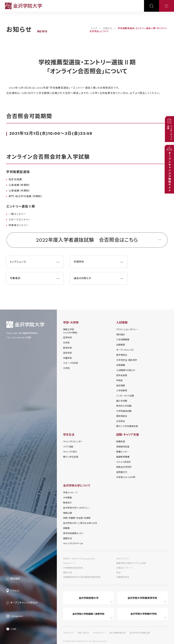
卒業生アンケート (124, 568)
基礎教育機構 (123, 457)
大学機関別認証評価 (73, 568)
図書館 (66, 528)
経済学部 (67, 338)
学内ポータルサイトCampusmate (79, 559)
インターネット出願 (125, 396)
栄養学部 (67, 358)
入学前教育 (122, 391)
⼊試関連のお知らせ (126, 370)
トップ (94, 28)
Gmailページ (69, 563)
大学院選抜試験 (124, 411)
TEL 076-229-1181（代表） (19, 338)
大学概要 (67, 498)
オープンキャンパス (125, 350)
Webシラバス (123, 559)
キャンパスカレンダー (73, 442)
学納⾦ (119, 380)
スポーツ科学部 (71, 363)
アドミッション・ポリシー (127, 329)
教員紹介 (67, 503)
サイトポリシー (99, 633)
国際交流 (67, 538)
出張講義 (121, 365)
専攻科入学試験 (124, 406)
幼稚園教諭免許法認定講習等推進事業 (82, 577)
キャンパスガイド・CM (73, 543)
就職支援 (121, 442)
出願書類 (121, 345)
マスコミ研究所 (123, 462)
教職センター (122, 452)
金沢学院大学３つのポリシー (77, 508)
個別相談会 (122, 416)
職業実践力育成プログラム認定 (131, 563)
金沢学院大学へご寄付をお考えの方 (80, 523)
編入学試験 (122, 401)
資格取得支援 (123, 447)
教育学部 (67, 348)
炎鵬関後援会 (123, 577)
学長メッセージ (70, 492)
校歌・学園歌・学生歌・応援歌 (77, 518)
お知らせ (107, 28)
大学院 (66, 368)
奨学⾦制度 (122, 375)
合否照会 (121, 421)
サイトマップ (68, 633)
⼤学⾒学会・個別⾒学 (127, 360)
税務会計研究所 (124, 467)
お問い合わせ (83, 633)
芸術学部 (67, 353)
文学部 (66, 343)
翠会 (118, 573)
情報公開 (67, 513)
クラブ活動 (68, 447)
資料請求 (121, 335)
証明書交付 (122, 472)
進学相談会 (122, 355)
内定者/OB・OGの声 (126, 477)
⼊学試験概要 (123, 340)
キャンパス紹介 (70, 452)
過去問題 (121, 386)
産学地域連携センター (74, 533)
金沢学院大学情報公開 (140, 633)
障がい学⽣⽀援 (71, 457)
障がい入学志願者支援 (127, 426)
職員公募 (67, 573)
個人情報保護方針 (118, 633)
